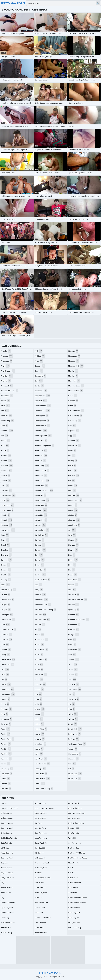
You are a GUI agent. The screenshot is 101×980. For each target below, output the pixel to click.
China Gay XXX (7, 917)
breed (5, 545)
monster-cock (76, 366)
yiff (71, 769)
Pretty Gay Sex (74, 818)
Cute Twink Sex (7, 843)
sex (72, 530)
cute (5, 644)
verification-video (77, 744)
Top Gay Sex (6, 893)
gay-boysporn (42, 421)
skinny (73, 560)
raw (72, 490)
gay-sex (40, 525)
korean (39, 714)
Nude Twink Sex (41, 838)
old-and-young (76, 411)
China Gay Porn (41, 813)
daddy (6, 654)
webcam (73, 759)
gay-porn (41, 510)
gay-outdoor (42, 500)
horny (39, 654)
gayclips (39, 540)
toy (72, 704)
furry (39, 361)
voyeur (73, 749)
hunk (39, 664)
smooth (73, 585)
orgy (72, 436)
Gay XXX (4, 863)
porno (72, 470)
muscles (73, 376)
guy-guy (40, 575)
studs (72, 644)
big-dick (6, 470)
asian (5, 406)
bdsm (5, 440)
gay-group (41, 475)
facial (5, 729)
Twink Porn (39, 927)
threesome (75, 689)
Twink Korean (6, 868)
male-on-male (42, 764)
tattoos (73, 674)
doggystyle (8, 689)
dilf (4, 679)
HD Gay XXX (39, 853)
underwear (74, 734)
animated (7, 386)
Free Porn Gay (7, 932)
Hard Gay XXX (40, 848)
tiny (72, 694)
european (7, 719)
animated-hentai (9, 391)
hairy (39, 590)
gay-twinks (41, 535)
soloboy (73, 605)
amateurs (7, 361)
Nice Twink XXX (74, 908)
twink (73, 714)
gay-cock (41, 431)
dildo (5, 674)
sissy (72, 555)
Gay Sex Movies (41, 932)
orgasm (74, 431)
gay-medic (41, 495)
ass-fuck (7, 416)
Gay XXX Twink (7, 873)
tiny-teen (74, 699)
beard (5, 450)
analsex (6, 381)
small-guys (74, 580)
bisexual (6, 490)
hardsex (40, 625)
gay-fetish (41, 455)
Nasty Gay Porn (7, 853)
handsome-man (43, 605)
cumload (6, 634)
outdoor (74, 440)
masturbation (42, 779)
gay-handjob (42, 480)
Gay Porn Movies (8, 828)
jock (38, 694)
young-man (75, 774)
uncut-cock (75, 729)
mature (40, 784)
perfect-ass (74, 445)
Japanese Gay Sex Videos (44, 808)
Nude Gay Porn (74, 913)
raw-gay (74, 495)
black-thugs (7, 510)
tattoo (73, 669)
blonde (6, 515)
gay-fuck (40, 460)
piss (72, 455)
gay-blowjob (42, 411)
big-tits (6, 475)
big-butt (6, 460)
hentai (39, 634)
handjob (40, 595)
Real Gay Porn (40, 828)
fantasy (6, 744)
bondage (7, 525)
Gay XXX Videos (7, 823)
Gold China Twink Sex (9, 838)
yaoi (72, 764)
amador (6, 351)
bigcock (6, 480)
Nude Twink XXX (41, 888)
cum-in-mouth (9, 629)
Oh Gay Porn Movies (43, 917)
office (72, 406)
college (6, 595)
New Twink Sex (74, 833)
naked (73, 396)
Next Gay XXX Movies (77, 853)
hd (38, 629)
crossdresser (8, 620)
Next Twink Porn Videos (78, 858)
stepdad (74, 615)
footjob (6, 784)
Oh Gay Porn (40, 908)
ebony (5, 704)
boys (5, 535)
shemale (73, 545)
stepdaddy (74, 625)
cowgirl (6, 610)
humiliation (41, 659)
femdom (6, 759)
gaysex (40, 560)
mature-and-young (44, 789)
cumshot (7, 639)
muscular (74, 381)
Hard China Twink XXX (10, 808)
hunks (39, 669)
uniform (74, 739)
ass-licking (8, 421)
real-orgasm (75, 500)
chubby (6, 575)
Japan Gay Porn (7, 908)
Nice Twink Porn (75, 883)
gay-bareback (43, 406)
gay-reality (41, 520)
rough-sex (74, 525)
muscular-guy (75, 391)
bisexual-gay (8, 495)
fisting (5, 779)
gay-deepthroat (43, 436)
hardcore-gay (42, 620)
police (72, 465)
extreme (6, 724)
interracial (41, 674)
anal (5, 366)
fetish (5, 764)
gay (39, 381)
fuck (39, 351)
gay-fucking (42, 465)
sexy (72, 535)
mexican (73, 351)
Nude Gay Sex (74, 917)
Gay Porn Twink (7, 858)
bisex (5, 485)
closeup (6, 580)
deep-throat (8, 659)
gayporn (40, 550)
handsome (41, 600)
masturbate (41, 774)
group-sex (40, 570)
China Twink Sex (41, 843)
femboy (6, 754)
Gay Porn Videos (75, 843)
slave (72, 565)
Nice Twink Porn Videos (78, 898)
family (6, 734)
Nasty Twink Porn (8, 922)
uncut (73, 724)
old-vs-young (75, 416)
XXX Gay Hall (6, 927)
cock (5, 585)
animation (7, 396)
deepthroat (8, 664)
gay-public (41, 515)
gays (39, 555)
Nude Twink (73, 888)
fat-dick (6, 749)
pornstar (74, 475)
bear (5, 445)
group (39, 565)
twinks (73, 719)
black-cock (7, 505)
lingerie (40, 739)
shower (73, 550)
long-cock (41, 744)
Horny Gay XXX (40, 818)
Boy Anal (38, 873)
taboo (73, 664)
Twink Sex (38, 898)
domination (8, 694)
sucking (73, 659)
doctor (6, 684)
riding (73, 510)
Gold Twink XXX (41, 833)
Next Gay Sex (73, 848)
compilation (8, 600)
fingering (7, 769)
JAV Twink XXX (6, 848)
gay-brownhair (42, 426)
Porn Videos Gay (41, 903)
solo (72, 590)
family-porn (8, 739)
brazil (5, 540)
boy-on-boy (8, 530)
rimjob (73, 515)
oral (72, 426)
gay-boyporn (41, 416)
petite (72, 450)
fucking (40, 356)
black (5, 500)
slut (71, 570)
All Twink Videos (41, 858)
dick (5, 669)
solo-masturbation (78, 600)
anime (6, 401)
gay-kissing (41, 485)
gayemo (40, 545)
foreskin (6, 789)
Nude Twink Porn (75, 808)
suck (72, 654)
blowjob (7, 520)
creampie (7, 615)
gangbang (41, 376)
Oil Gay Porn (40, 883)
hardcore (40, 615)
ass (5, 411)
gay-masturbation (44, 490)
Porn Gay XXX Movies (77, 813)
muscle (73, 371)
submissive (74, 649)
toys (72, 709)
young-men (75, 779)
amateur (7, 356)
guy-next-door (42, 580)
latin (39, 719)
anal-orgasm (8, 371)
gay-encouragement (44, 445)
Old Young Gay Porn (43, 878)
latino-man (41, 729)
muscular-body (76, 386)
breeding (6, 550)
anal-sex (7, 376)
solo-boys (74, 595)
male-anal (41, 759)
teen (72, 679)
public (73, 485)
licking (39, 734)
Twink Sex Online (8, 888)
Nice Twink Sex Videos (77, 903)
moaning (73, 361)
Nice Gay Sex (73, 878)
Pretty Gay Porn (41, 868)
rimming (74, 520)
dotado (6, 699)
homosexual (41, 649)
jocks (38, 699)
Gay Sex (4, 803)
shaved (73, 540)
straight (73, 634)
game (39, 371)
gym (38, 585)
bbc (5, 436)
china (5, 565)
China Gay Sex (7, 813)
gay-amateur (42, 396)
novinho (73, 401)
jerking (39, 689)
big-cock (7, 465)
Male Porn (39, 913)
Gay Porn (38, 823)
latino (39, 724)
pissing (73, 460)
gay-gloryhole (42, 470)
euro (5, 714)
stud (72, 639)
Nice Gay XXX (73, 828)
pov (71, 480)
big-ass (6, 455)
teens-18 (73, 684)
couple (6, 605)
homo (39, 644)
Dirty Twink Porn (8, 878)
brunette (6, 555)
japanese (40, 684)
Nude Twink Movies (76, 823)
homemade (41, 639)
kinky (38, 704)
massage (40, 769)
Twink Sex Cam (7, 818)
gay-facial (41, 450)
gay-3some (41, 391)
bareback (7, 431)
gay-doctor (41, 440)
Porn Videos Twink (42, 863)
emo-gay (6, 709)
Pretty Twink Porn (8, 903)
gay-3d (39, 386)
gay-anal (41, 401)
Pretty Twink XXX (8, 913)
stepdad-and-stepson (79, 620)
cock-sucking (8, 590)
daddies (6, 649)
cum (5, 625)
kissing (39, 709)
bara (5, 426)
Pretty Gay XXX (74, 922)
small (73, 575)
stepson (74, 629)
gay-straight (42, 530)
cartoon (6, 560)
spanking (74, 610)
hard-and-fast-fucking (45, 610)
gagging (40, 366)
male (39, 754)
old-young (75, 421)
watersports (75, 754)
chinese (6, 570)
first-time (7, 774)
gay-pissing (41, 505)
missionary (74, 356)
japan (39, 679)
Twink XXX (72, 838)
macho (39, 749)
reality (73, 505)
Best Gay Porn (40, 803)
